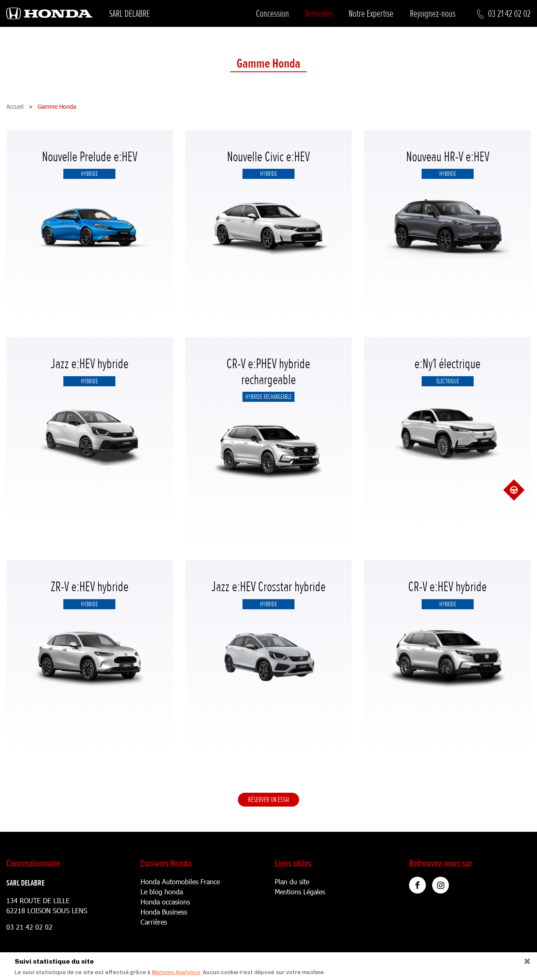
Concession (272, 14)
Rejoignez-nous (433, 14)
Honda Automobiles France (180, 882)
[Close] (524, 959)
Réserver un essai (268, 799)
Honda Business (164, 912)
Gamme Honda (268, 64)
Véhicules (319, 14)
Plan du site (292, 882)
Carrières (154, 922)
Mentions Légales (300, 892)
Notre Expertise (371, 14)
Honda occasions (165, 902)
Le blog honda (162, 892)
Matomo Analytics (176, 972)
